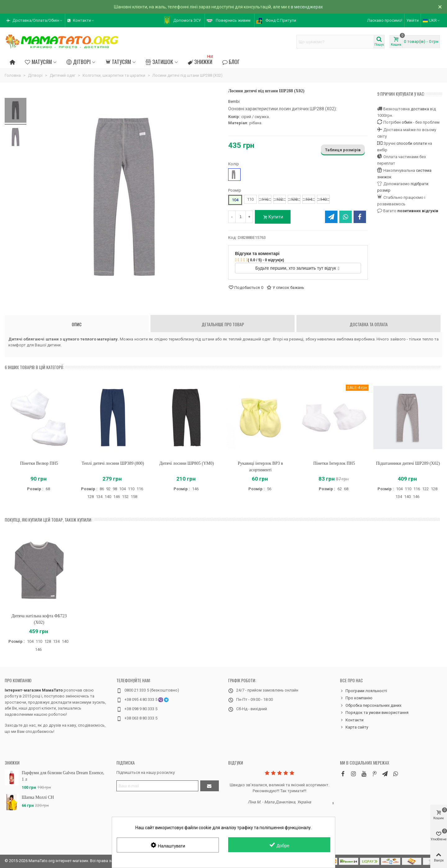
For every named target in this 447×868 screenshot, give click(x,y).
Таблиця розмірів (343, 150)
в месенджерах (307, 7)
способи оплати (412, 143)
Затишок (159, 62)
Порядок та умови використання (374, 713)
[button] (35, 21)
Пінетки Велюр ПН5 (39, 463)
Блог (231, 62)
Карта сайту (354, 727)
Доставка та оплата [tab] (369, 324)
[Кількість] (241, 217)
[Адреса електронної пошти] (157, 786)
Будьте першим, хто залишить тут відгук (298, 268)
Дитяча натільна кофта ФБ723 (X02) (39, 619)
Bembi (234, 101)
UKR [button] (432, 20)
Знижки (201, 61)
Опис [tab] (77, 324)
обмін (407, 122)
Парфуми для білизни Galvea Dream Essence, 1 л (63, 776)
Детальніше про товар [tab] (223, 324)
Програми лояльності (363, 691)
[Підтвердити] (210, 786)
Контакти (352, 720)
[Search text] (335, 42)
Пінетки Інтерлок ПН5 (334, 463)
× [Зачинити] (440, 7)
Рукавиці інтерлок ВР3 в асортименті (260, 467)
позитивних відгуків (418, 211)
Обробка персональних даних (371, 706)
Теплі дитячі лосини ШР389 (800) (113, 463)
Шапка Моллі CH (38, 797)
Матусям (38, 62)
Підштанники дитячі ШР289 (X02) (408, 463)
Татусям (118, 62)
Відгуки (236, 763)
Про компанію (18, 680)
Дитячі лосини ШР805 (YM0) (187, 463)
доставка (420, 109)
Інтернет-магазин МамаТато (34, 690)
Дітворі (79, 62)
